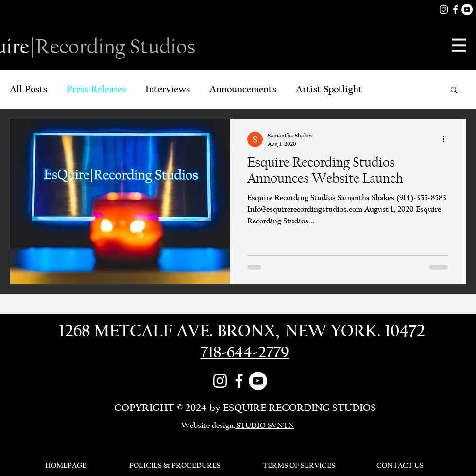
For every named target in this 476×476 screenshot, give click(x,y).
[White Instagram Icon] (444, 9)
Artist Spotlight (329, 89)
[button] (460, 45)
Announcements (243, 89)
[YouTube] (467, 9)
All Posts (28, 89)
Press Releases (96, 89)
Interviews (168, 89)
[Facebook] (455, 9)
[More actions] (447, 139)
